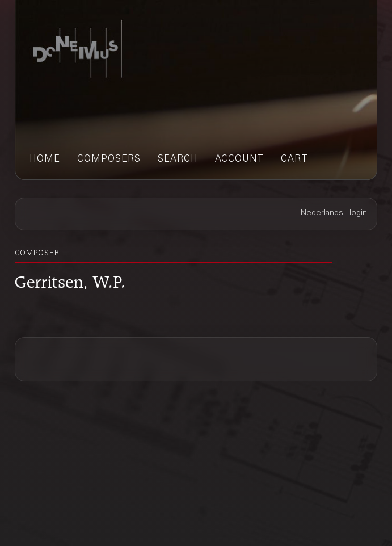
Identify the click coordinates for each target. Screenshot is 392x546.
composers (109, 159)
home (45, 159)
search (178, 159)
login (358, 213)
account (239, 159)
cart (294, 159)
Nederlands (322, 213)
